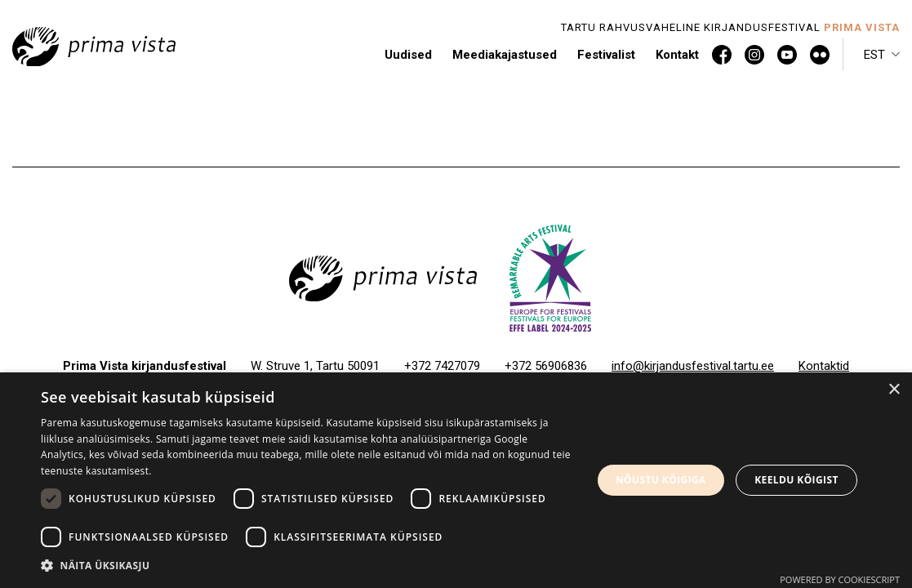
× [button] (894, 390)
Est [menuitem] (874, 55)
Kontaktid (824, 366)
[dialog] (456, 480)
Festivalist (606, 55)
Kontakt (677, 55)
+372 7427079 (442, 366)
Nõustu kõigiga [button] (661, 480)
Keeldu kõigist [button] (796, 480)
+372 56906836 (546, 366)
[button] (308, 566)
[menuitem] (882, 55)
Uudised (408, 55)
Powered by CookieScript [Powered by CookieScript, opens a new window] (840, 579)
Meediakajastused (505, 55)
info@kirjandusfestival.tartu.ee (693, 366)
